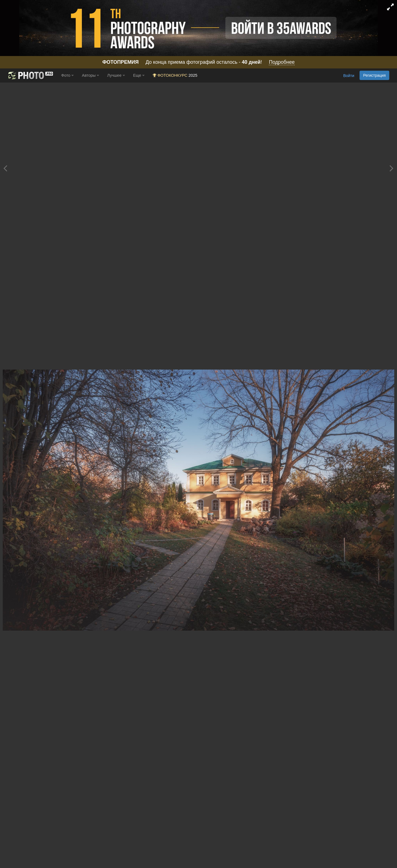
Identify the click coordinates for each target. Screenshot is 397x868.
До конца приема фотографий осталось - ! (198, 62)
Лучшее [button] (116, 75)
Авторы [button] (90, 75)
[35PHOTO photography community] (30, 75)
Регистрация (374, 75)
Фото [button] (67, 75)
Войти (349, 76)
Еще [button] (139, 75)
